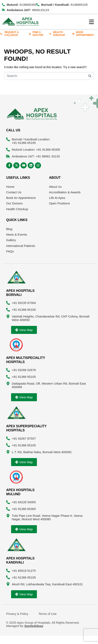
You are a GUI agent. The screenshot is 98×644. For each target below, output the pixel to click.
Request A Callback (12, 34)
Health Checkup (59, 34)
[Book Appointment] (73, 34)
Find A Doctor (38, 34)
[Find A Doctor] (30, 34)
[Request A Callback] (1, 34)
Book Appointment (85, 34)
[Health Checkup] (50, 34)
